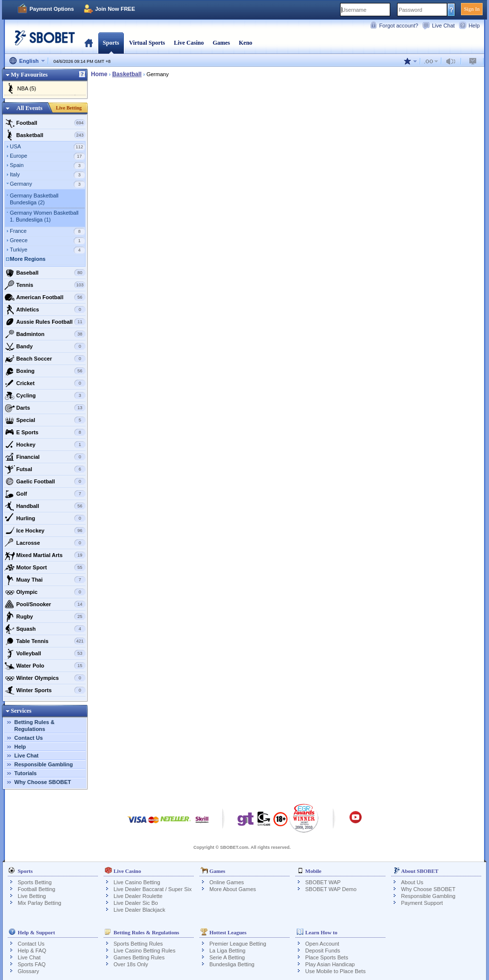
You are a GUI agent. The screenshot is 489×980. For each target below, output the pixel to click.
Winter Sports (45, 690)
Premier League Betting (238, 944)
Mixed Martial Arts (45, 555)
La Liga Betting (227, 951)
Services (21, 711)
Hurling (45, 518)
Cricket (45, 383)
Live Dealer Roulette (138, 896)
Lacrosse (45, 543)
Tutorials (26, 773)
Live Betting (69, 108)
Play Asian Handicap (330, 964)
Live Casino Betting (137, 882)
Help (474, 26)
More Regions (28, 259)
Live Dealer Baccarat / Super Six (153, 889)
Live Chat (443, 26)
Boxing (45, 371)
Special (45, 420)
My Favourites (29, 75)
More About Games (233, 889)
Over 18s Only (131, 964)
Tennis (45, 285)
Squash (45, 629)
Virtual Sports (147, 43)
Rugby (45, 616)
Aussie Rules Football (45, 322)
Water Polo (45, 666)
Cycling (45, 395)
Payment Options (52, 9)
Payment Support (422, 903)
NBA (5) (27, 88)
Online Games (227, 882)
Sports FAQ (32, 964)
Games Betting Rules (139, 957)
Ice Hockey (45, 531)
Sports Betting (35, 882)
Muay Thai (45, 580)
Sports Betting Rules (138, 944)
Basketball (45, 135)
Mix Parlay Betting (40, 903)
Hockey (45, 445)
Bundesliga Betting (232, 964)
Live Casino (189, 43)
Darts (45, 408)
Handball (45, 506)
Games (221, 43)
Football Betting (36, 889)
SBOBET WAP (323, 882)
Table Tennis (45, 641)
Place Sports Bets (327, 957)
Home (89, 43)
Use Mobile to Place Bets (335, 971)
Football (45, 123)
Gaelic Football (45, 481)
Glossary (28, 971)
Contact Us (29, 738)
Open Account (322, 944)
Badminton (45, 334)
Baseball (45, 273)
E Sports (45, 432)
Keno (245, 43)
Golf (45, 494)
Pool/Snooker (45, 604)
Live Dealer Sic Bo (136, 903)
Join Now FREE (115, 9)
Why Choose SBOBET (43, 782)
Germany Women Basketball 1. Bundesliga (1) (44, 216)
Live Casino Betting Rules (144, 951)
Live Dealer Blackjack (139, 910)
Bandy (45, 346)
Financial (45, 457)
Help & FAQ (32, 951)
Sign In (472, 9)
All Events (29, 108)
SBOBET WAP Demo (331, 889)
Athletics (45, 309)
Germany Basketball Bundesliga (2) (34, 199)
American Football (45, 297)
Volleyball (45, 653)
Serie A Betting (227, 957)
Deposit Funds (323, 951)
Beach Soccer (45, 359)
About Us (412, 882)
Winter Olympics (45, 678)
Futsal (45, 469)
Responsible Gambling (43, 764)
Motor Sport (45, 567)
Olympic (45, 592)
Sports (111, 43)
